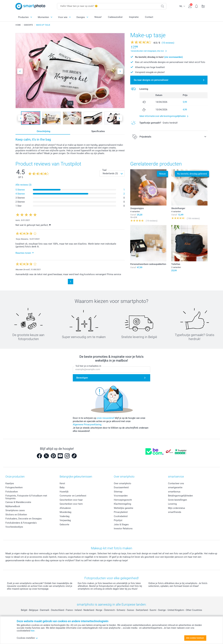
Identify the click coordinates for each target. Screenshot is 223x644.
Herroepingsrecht (123, 500)
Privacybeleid (121, 512)
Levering (172, 504)
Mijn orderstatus (177, 508)
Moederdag (65, 512)
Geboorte (64, 524)
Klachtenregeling (122, 504)
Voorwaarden (121, 496)
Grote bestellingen (177, 500)
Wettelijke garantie (124, 508)
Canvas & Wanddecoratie (18, 502)
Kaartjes (10, 483)
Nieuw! (98, 17)
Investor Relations (123, 529)
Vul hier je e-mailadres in (88, 366)
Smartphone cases (15, 510)
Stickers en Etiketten (16, 515)
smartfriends (175, 512)
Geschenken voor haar (71, 500)
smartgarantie (175, 487)
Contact (149, 17)
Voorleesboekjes (14, 527)
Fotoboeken (12, 492)
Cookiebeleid (121, 516)
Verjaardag (65, 520)
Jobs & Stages (121, 524)
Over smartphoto (122, 483)
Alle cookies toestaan (195, 638)
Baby (62, 487)
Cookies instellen (27, 638)
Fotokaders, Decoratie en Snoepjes (24, 519)
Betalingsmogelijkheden (180, 496)
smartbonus (174, 492)
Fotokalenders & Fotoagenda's (21, 523)
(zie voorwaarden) (173, 57)
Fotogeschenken (14, 487)
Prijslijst (118, 520)
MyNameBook (13, 506)
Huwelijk (64, 492)
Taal (104, 170)
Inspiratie (134, 17)
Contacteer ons (176, 483)
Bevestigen (82, 378)
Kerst (62, 483)
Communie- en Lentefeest (73, 496)
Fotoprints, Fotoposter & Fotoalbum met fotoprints (26, 497)
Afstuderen (65, 508)
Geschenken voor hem (71, 504)
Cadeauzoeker (115, 17)
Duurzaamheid (121, 487)
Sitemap (118, 492)
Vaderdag (64, 516)
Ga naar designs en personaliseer (151, 80)
